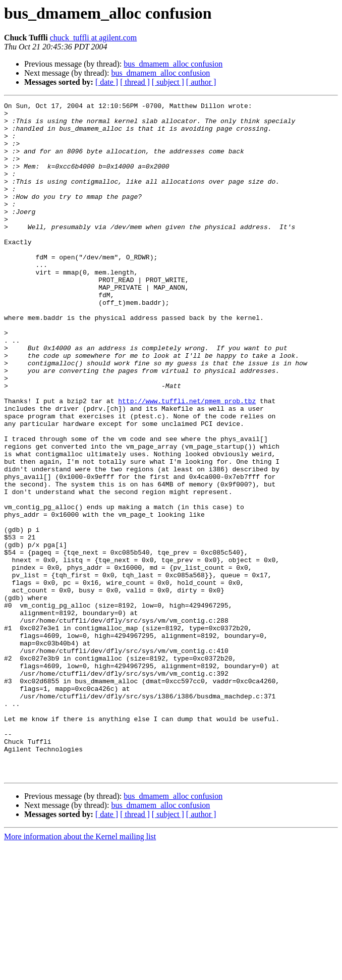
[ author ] (201, 82)
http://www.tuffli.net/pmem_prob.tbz (187, 461)
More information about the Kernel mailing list (80, 971)
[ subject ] (168, 82)
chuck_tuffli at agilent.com (94, 38)
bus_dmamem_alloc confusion (173, 64)
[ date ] (107, 82)
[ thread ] (135, 82)
